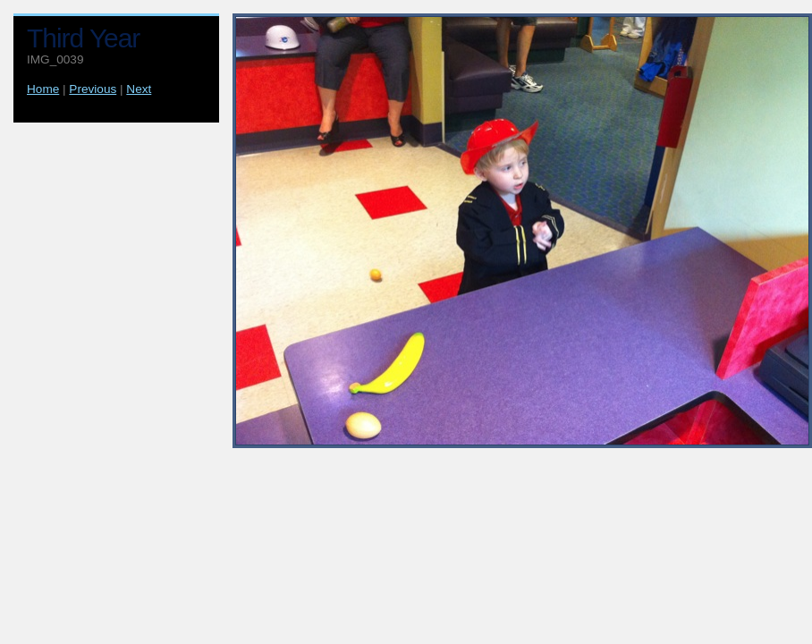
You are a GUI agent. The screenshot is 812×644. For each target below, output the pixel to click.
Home (43, 89)
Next (139, 89)
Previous (93, 89)
